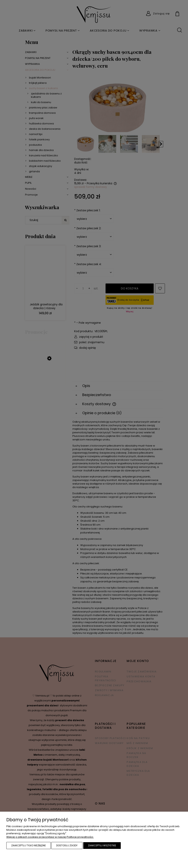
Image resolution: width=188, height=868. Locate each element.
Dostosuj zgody (67, 845)
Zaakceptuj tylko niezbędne (29, 845)
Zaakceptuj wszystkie (102, 845)
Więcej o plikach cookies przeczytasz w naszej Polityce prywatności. (50, 837)
